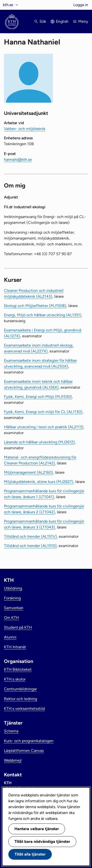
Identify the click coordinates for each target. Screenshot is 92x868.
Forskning (12, 598)
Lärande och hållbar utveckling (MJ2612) (39, 442)
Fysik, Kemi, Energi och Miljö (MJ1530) (38, 397)
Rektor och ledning (20, 699)
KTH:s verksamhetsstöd (24, 709)
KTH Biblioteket (18, 669)
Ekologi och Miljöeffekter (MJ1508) (35, 306)
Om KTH (11, 618)
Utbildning (13, 588)
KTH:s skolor (15, 679)
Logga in (81, 5)
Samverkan (14, 608)
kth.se (8, 5)
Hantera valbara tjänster (37, 829)
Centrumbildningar (20, 689)
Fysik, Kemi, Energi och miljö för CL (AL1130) (43, 412)
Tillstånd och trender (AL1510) (30, 546)
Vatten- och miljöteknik (25, 129)
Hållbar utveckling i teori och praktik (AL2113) (44, 427)
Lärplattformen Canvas (24, 751)
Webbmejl (13, 760)
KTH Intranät (15, 647)
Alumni (10, 637)
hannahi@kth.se (18, 159)
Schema (11, 731)
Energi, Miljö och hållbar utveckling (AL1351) (43, 315)
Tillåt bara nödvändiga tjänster (42, 841)
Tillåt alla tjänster (30, 854)
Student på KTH (18, 627)
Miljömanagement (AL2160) (28, 472)
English (62, 21)
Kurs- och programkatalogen (29, 741)
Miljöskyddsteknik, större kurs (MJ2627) (39, 482)
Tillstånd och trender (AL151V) (30, 536)
